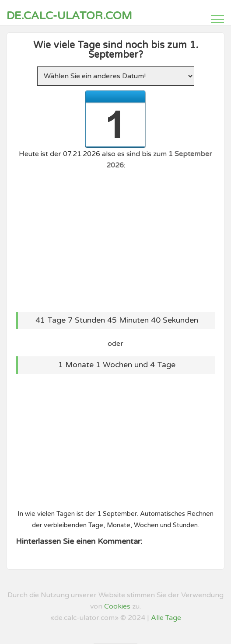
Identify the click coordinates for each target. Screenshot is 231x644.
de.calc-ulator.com (69, 16)
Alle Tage (166, 618)
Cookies (117, 606)
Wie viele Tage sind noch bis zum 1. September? (116, 50)
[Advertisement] (115, 239)
